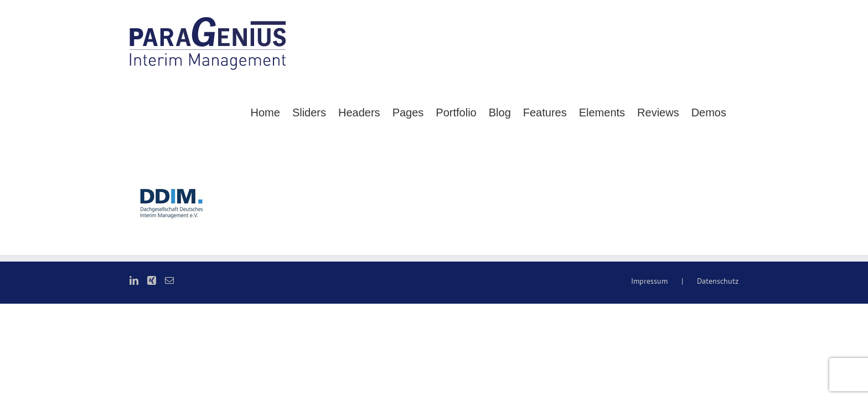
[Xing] (152, 364)
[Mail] (169, 364)
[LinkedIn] (134, 364)
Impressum (649, 364)
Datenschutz (718, 364)
